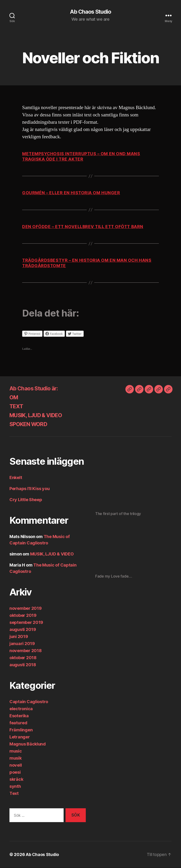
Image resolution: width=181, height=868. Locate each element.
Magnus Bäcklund (28, 744)
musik (16, 758)
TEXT (17, 406)
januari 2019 (22, 644)
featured (18, 723)
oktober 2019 (23, 616)
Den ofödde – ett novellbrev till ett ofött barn (84, 227)
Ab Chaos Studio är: (35, 389)
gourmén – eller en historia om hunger (71, 193)
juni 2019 (19, 637)
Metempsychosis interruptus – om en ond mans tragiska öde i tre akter (82, 157)
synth (15, 787)
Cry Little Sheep (26, 500)
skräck (16, 779)
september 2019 (26, 623)
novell (16, 765)
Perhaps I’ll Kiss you (29, 489)
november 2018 (26, 651)
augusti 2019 (23, 630)
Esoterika (19, 716)
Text (14, 794)
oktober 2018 (23, 658)
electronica (21, 709)
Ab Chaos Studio (90, 12)
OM (14, 398)
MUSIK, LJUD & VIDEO (39, 415)
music (16, 751)
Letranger (20, 737)
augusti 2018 (23, 665)
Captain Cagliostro (29, 702)
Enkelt (16, 478)
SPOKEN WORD (30, 424)
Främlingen (21, 730)
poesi (15, 772)
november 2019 (26, 608)
